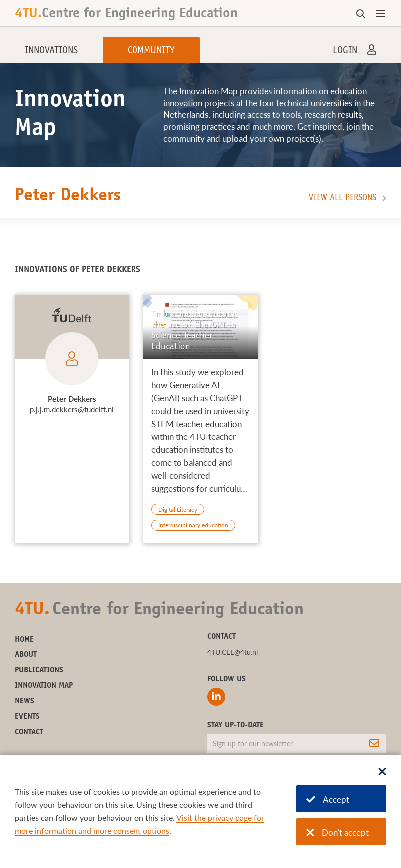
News (25, 701)
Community (151, 51)
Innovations (51, 51)
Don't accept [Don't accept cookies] (337, 832)
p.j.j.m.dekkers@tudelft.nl (72, 409)
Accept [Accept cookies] (328, 800)
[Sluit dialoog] (382, 772)
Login (345, 51)
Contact (29, 732)
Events (27, 717)
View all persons (342, 198)
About (26, 655)
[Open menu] (381, 14)
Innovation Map (44, 686)
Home (24, 640)
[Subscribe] (374, 743)
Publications (39, 670)
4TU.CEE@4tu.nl (232, 652)
